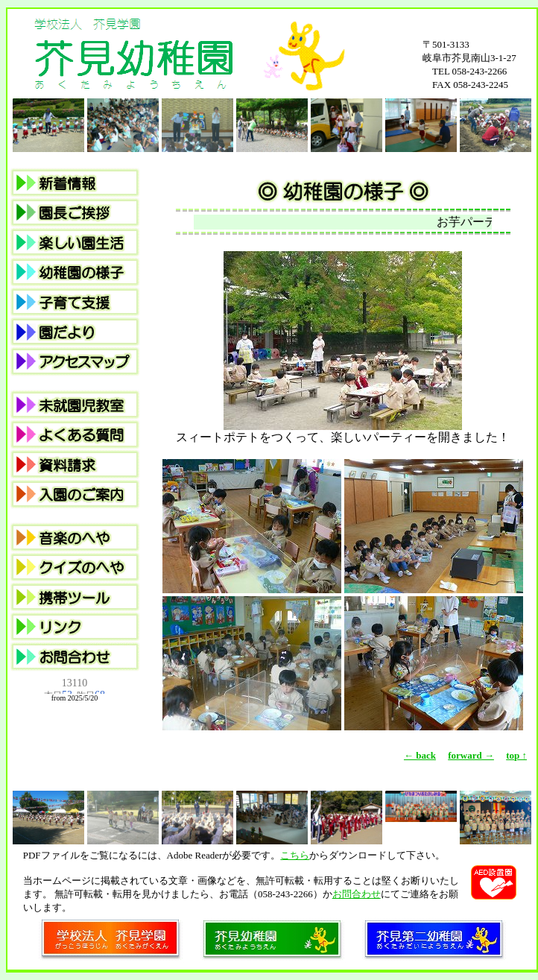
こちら (295, 855)
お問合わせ (357, 894)
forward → (471, 755)
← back (420, 755)
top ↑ (516, 755)
